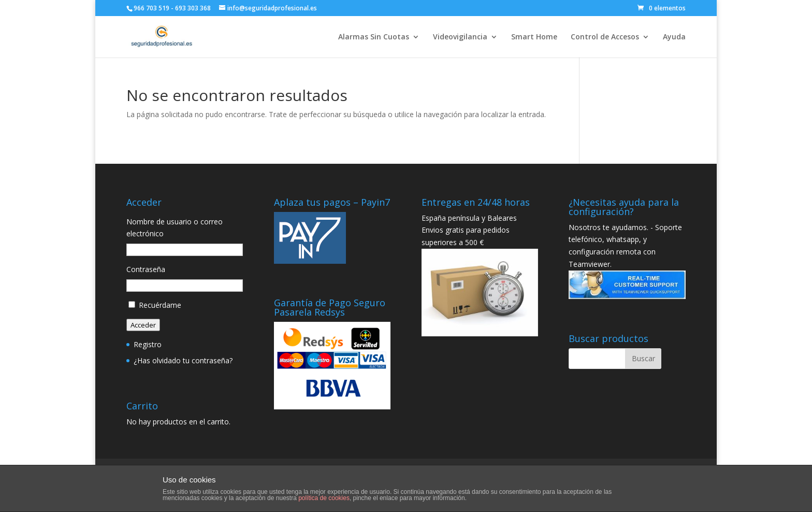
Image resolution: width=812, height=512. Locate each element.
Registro (148, 344)
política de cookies (324, 498)
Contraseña (146, 269)
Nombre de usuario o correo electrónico (175, 228)
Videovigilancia (460, 37)
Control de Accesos (605, 37)
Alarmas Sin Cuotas (374, 37)
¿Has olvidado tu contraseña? (183, 360)
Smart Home (534, 37)
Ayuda (674, 37)
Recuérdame (160, 305)
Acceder (143, 325)
